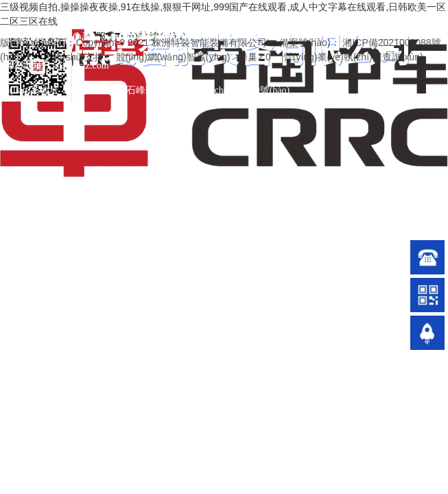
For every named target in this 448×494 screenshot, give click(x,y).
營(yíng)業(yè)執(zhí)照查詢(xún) (353, 57)
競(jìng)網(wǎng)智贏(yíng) (173, 57)
